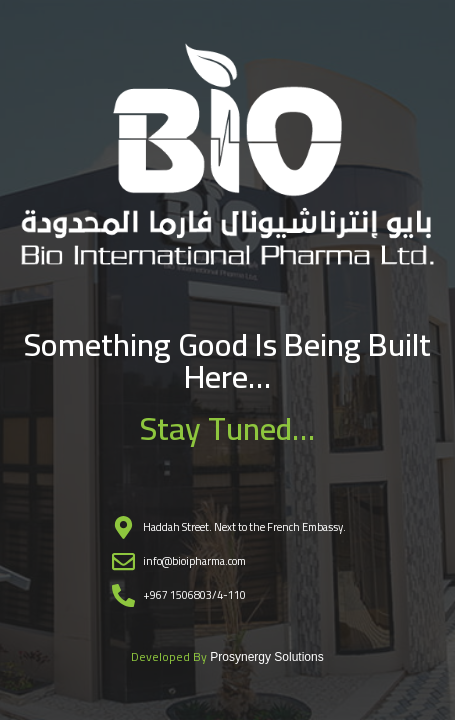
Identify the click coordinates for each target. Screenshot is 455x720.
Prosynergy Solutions (266, 657)
